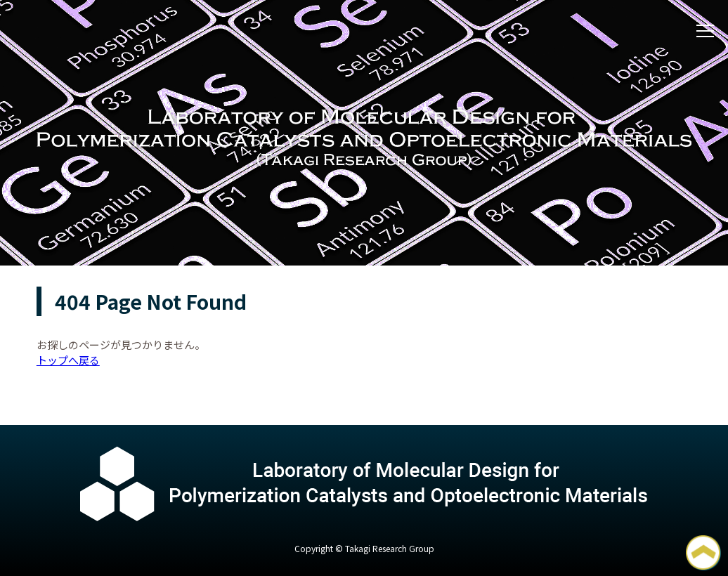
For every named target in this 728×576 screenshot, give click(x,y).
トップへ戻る (68, 360)
